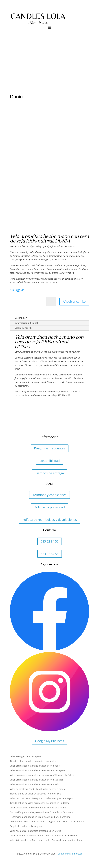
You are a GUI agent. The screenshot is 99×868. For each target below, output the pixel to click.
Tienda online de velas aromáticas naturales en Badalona (40, 803)
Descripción (21, 318)
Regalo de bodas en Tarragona (26, 826)
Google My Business (49, 741)
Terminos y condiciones (49, 495)
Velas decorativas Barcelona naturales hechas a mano (38, 808)
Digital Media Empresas (70, 854)
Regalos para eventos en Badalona (66, 822)
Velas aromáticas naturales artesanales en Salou (35, 785)
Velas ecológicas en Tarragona (26, 757)
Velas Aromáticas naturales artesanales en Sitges (35, 831)
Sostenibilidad (50, 461)
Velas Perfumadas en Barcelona (26, 836)
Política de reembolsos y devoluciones (50, 520)
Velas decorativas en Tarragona (26, 798)
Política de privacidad (50, 507)
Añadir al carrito (74, 302)
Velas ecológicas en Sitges (59, 798)
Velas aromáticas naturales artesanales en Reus (35, 766)
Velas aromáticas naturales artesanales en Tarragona (38, 771)
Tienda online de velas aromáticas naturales (33, 761)
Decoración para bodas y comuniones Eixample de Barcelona (42, 812)
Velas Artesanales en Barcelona (26, 840)
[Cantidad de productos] (51, 302)
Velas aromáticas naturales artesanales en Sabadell (37, 780)
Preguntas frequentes (50, 448)
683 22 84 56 (50, 541)
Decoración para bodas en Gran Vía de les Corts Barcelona (40, 817)
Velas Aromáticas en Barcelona (62, 836)
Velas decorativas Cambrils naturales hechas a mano (37, 789)
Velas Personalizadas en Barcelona (64, 840)
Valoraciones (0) (23, 328)
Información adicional (26, 323)
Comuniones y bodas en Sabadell (27, 822)
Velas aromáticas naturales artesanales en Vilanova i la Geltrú (42, 775)
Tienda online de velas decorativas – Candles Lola (36, 794)
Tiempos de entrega (50, 473)
